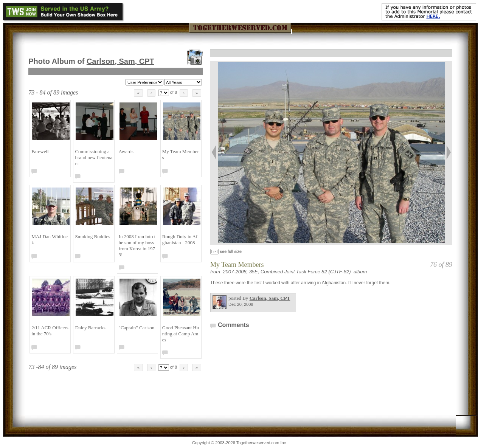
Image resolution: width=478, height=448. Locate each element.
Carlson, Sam (120, 61)
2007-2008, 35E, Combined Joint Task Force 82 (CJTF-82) (287, 272)
